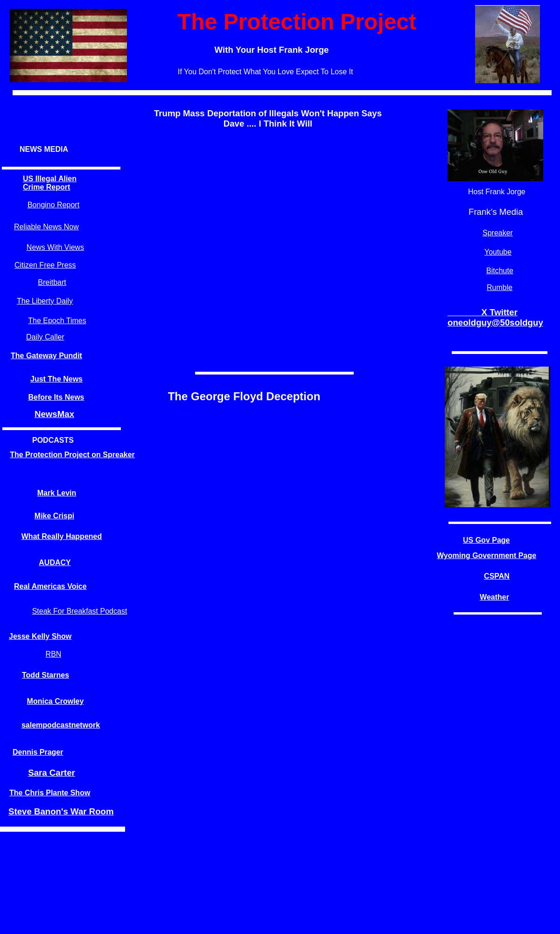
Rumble (500, 287)
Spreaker (498, 233)
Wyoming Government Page (486, 555)
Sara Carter (52, 773)
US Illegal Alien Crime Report (50, 183)
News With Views (55, 247)
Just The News (56, 379)
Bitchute (500, 271)
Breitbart (52, 282)
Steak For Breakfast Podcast (80, 611)
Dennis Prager (38, 752)
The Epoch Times (57, 321)
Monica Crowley (56, 701)
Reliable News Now (46, 227)
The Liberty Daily (45, 301)
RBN (54, 654)
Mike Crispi (54, 516)
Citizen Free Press (45, 265)
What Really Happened (62, 536)
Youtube (498, 252)
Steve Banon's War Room (61, 811)
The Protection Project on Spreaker (72, 455)
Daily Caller (45, 337)
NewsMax (54, 414)
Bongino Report (53, 205)
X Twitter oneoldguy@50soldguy (495, 317)
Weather (494, 597)
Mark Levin (57, 493)
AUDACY (55, 563)
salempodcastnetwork (61, 725)
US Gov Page (486, 540)
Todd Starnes (45, 675)
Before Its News (56, 397)
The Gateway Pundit (46, 356)
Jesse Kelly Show (40, 636)
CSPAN (497, 576)
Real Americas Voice (50, 586)
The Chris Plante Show (50, 793)
